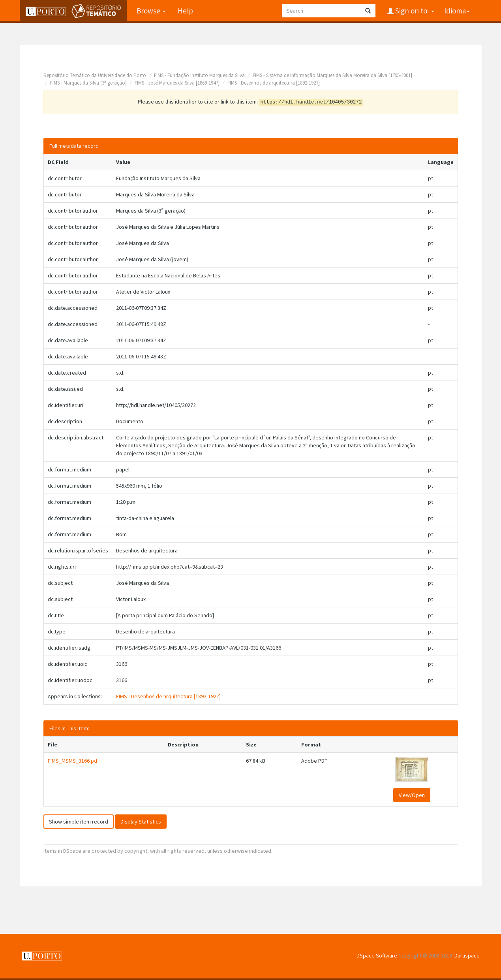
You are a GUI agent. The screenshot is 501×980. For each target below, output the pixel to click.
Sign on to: (414, 11)
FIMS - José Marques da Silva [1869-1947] (177, 83)
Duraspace (467, 955)
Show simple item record (79, 822)
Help (185, 11)
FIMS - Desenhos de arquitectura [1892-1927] (274, 83)
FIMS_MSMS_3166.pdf (73, 761)
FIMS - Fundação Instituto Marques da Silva (199, 75)
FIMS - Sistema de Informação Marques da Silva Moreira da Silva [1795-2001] (332, 75)
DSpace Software (377, 955)
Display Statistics (141, 822)
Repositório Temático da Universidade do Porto (95, 75)
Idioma (457, 11)
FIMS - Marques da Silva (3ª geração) (88, 83)
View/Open (412, 795)
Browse (151, 11)
